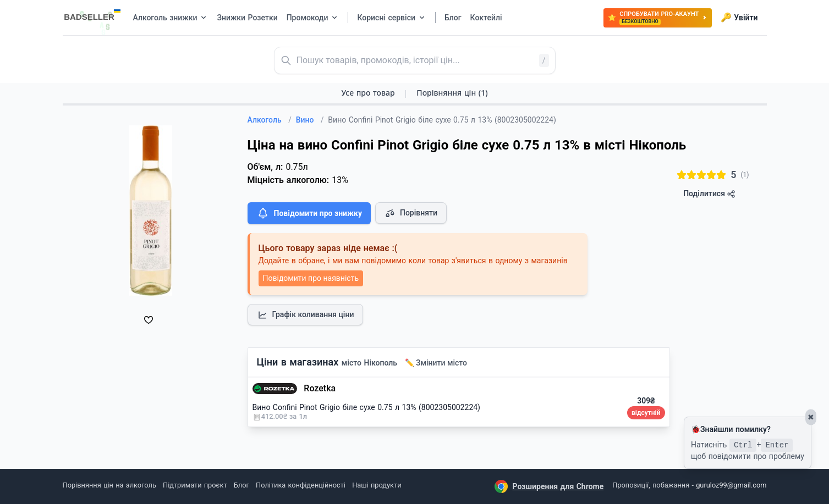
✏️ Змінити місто (436, 363)
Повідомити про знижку (309, 213)
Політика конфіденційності (301, 485)
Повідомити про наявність (311, 278)
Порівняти (411, 213)
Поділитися (709, 194)
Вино (310, 120)
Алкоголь (270, 120)
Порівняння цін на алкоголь (109, 485)
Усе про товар (368, 93)
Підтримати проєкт (195, 485)
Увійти (739, 18)
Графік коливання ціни (306, 315)
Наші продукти (377, 485)
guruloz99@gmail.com (731, 485)
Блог (241, 485)
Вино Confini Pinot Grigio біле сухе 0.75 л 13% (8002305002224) (367, 407)
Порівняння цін (452, 93)
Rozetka (320, 388)
